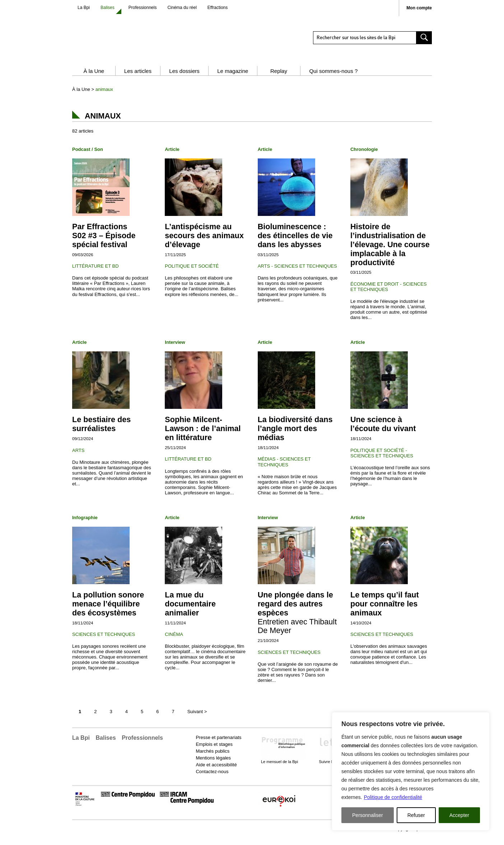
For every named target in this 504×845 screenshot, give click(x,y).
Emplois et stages (214, 751)
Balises (108, 8)
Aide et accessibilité (216, 772)
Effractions (218, 8)
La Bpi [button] (81, 745)
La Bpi (84, 8)
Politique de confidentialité (393, 797)
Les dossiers (184, 78)
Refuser (416, 815)
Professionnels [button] (142, 745)
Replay (279, 78)
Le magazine (233, 78)
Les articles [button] (138, 78)
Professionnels (143, 8)
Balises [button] (106, 745)
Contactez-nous (212, 779)
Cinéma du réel (182, 8)
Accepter (459, 815)
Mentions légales (213, 765)
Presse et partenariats (218, 745)
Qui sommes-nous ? (333, 78)
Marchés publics (213, 758)
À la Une (94, 78)
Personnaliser (368, 815)
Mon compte (419, 8)
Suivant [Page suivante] (197, 719)
